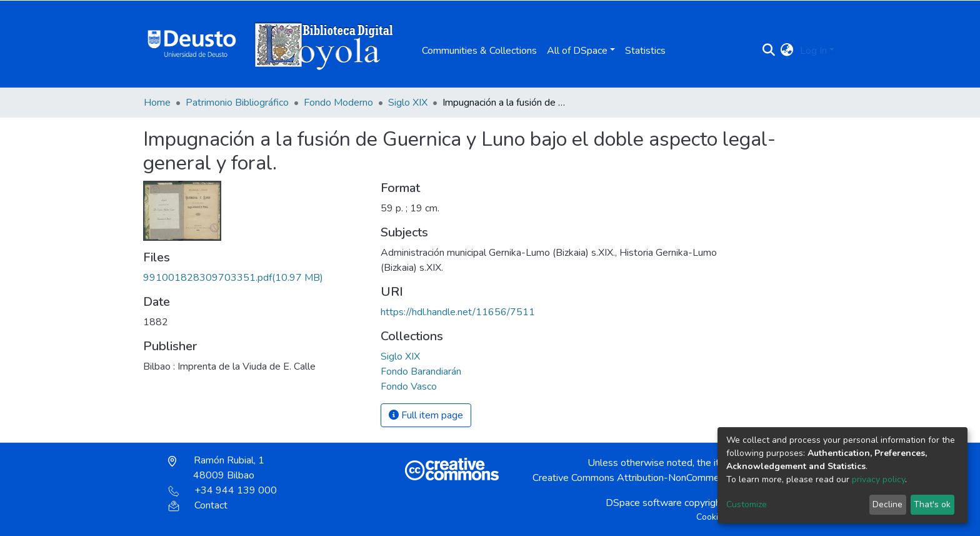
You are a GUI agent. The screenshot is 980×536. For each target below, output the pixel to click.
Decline (887, 504)
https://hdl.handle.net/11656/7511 (458, 312)
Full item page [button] (426, 415)
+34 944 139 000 (222, 490)
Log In (813, 51)
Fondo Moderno (338, 103)
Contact (198, 505)
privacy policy (878, 479)
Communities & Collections (479, 51)
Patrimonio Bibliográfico (237, 103)
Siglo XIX (408, 103)
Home (157, 103)
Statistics (645, 51)
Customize (747, 504)
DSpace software (644, 503)
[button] (787, 51)
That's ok (932, 504)
